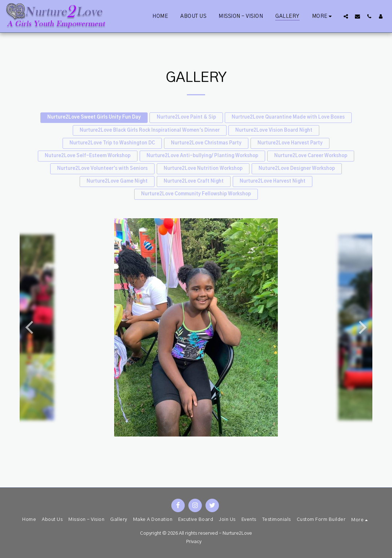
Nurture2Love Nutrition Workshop (203, 169)
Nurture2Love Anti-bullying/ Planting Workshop (202, 156)
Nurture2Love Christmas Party (206, 143)
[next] (361, 327)
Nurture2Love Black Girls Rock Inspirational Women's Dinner (150, 130)
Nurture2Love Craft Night (194, 181)
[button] (346, 16)
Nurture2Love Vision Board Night (274, 130)
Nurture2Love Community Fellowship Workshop (196, 194)
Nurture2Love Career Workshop (311, 156)
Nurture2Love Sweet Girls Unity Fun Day (94, 117)
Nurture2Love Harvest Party (290, 143)
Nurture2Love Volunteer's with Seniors (102, 169)
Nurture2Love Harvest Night (273, 181)
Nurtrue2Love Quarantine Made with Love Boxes (288, 117)
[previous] (31, 327)
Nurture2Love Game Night (117, 181)
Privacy (194, 542)
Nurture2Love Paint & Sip (186, 117)
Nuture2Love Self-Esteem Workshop (88, 156)
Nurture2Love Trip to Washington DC (112, 143)
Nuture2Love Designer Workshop (297, 169)
